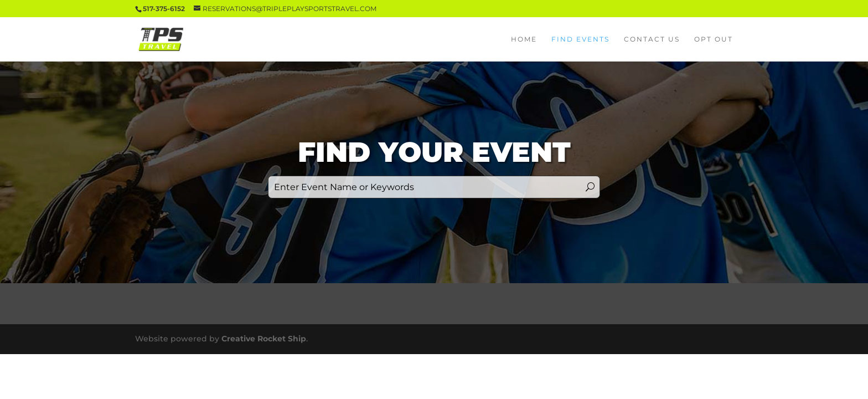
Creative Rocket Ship (264, 339)
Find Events (580, 39)
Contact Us (652, 39)
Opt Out (714, 39)
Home (524, 39)
